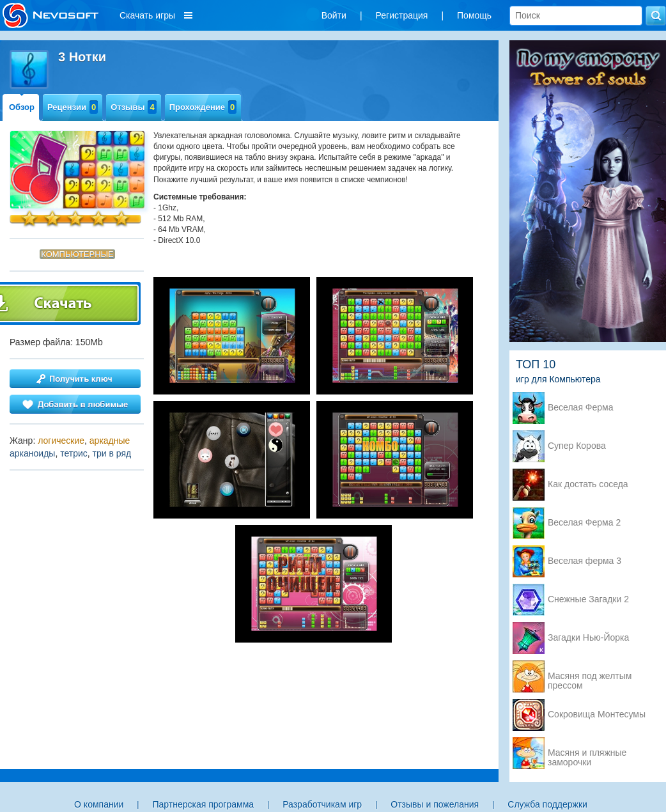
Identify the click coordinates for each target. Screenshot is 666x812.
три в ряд (112, 453)
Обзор (22, 107)
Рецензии (73, 107)
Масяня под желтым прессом (590, 677)
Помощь (474, 15)
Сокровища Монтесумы (597, 714)
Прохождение (203, 107)
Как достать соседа (588, 484)
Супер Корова (577, 446)
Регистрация (402, 15)
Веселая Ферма (581, 408)
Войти (334, 15)
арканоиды (32, 453)
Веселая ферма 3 (585, 561)
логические (61, 441)
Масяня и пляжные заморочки (587, 754)
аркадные (110, 441)
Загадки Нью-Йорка (588, 638)
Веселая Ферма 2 (584, 523)
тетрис (74, 453)
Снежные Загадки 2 (588, 599)
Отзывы (133, 107)
